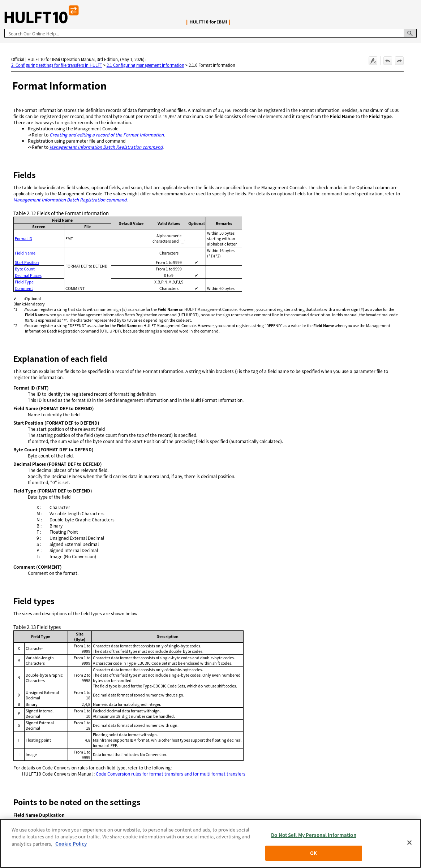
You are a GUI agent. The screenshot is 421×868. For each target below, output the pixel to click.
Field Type (24, 282)
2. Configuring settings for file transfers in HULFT (57, 65)
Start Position (27, 262)
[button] (410, 33)
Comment (24, 288)
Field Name (25, 253)
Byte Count (25, 269)
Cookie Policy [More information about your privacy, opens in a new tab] (71, 848)
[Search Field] (210, 33)
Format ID (23, 238)
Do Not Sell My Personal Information (314, 840)
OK (313, 858)
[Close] (409, 847)
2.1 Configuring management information (145, 65)
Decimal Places (28, 275)
